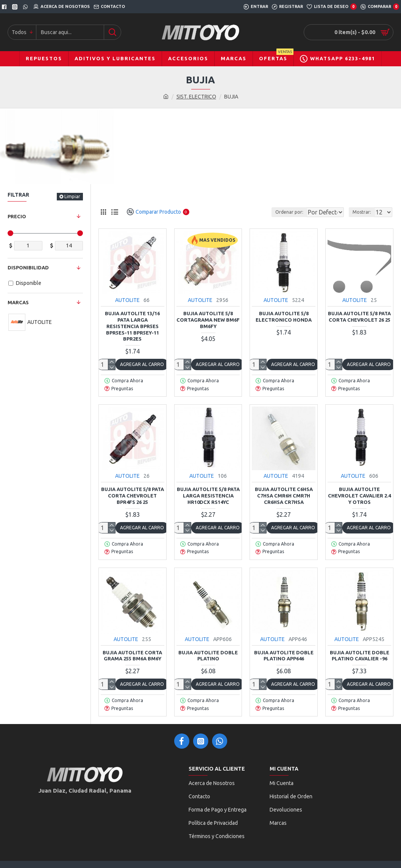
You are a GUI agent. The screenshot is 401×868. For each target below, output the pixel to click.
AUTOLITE (127, 300)
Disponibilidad (28, 267)
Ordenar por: (270, 212)
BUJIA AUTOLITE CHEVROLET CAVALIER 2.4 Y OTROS (359, 496)
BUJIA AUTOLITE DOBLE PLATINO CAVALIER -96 (360, 656)
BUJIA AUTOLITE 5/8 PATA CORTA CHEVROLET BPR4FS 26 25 (133, 496)
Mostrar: (364, 212)
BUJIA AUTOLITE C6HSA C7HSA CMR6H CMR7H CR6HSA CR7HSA (284, 496)
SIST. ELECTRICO (196, 97)
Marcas (18, 302)
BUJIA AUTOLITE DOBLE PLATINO (208, 656)
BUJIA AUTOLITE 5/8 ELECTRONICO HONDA (284, 317)
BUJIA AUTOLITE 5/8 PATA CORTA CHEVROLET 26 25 (359, 317)
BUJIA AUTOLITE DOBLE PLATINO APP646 (284, 656)
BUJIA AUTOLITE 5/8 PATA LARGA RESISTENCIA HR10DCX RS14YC (208, 496)
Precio (17, 216)
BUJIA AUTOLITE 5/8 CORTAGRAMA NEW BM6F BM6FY (208, 320)
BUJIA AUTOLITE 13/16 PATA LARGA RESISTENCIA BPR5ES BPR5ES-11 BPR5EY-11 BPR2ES (132, 326)
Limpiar (72, 196)
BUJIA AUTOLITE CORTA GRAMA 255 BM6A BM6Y (132, 656)
